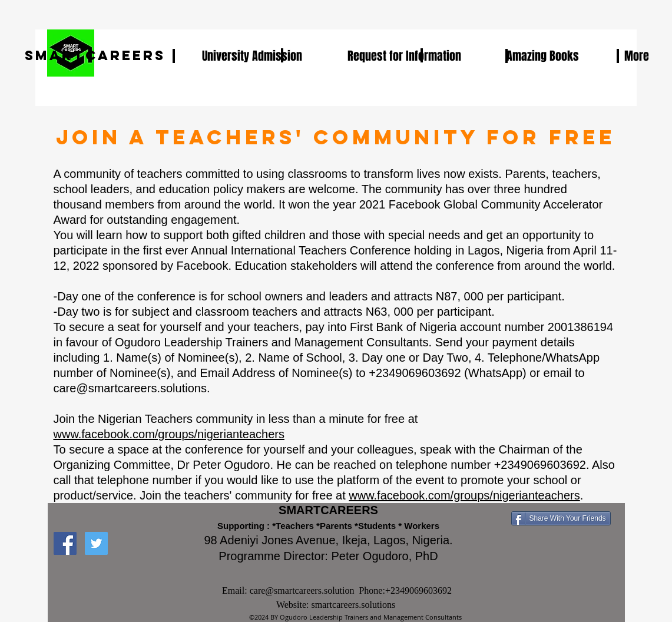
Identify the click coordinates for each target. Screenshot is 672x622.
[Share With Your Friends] (561, 518)
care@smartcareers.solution (302, 590)
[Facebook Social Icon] (65, 543)
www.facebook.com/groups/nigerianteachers (169, 434)
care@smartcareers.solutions (130, 388)
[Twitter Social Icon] (96, 543)
